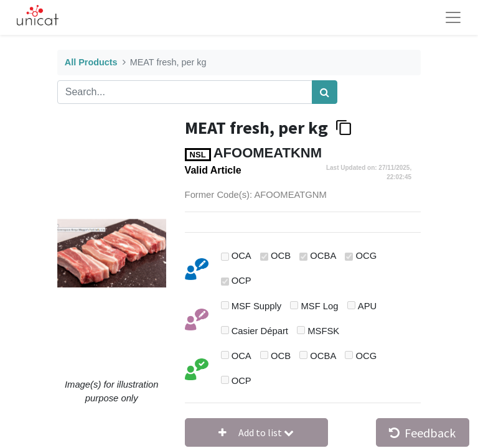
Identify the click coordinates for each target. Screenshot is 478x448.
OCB (281, 256)
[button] (256, 432)
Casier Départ (260, 331)
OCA (241, 256)
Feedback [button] (422, 433)
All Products (91, 62)
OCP (241, 281)
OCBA (323, 256)
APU (367, 306)
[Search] (325, 92)
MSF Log (320, 306)
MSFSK (323, 331)
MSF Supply (257, 306)
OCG (367, 256)
